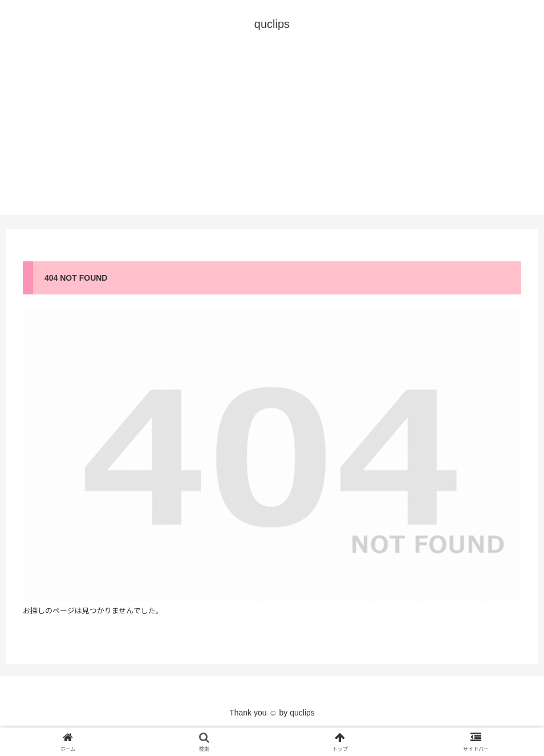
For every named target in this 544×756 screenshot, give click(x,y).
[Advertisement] (272, 135)
